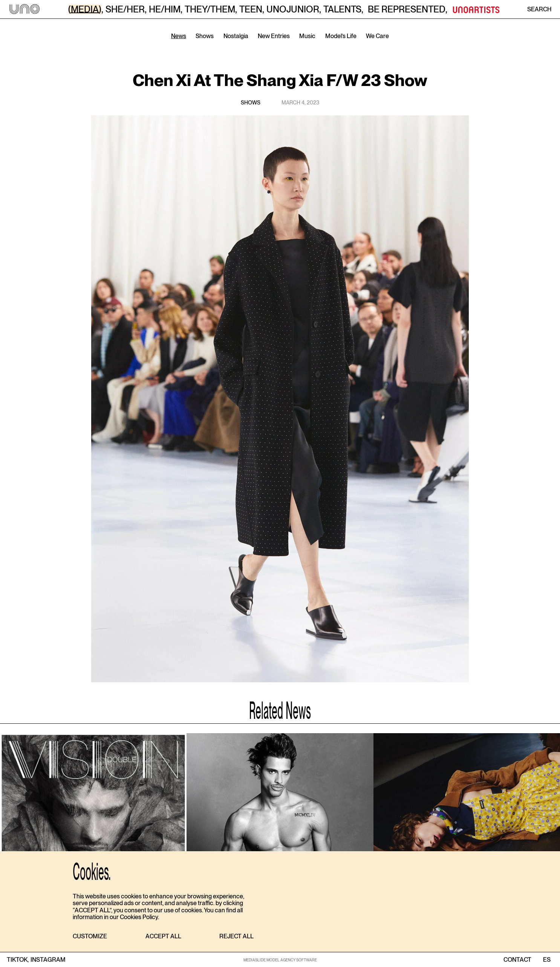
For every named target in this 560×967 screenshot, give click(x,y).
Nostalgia (236, 36)
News (179, 36)
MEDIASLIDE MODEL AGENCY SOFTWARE (280, 960)
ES (547, 960)
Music (307, 36)
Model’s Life (341, 36)
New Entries (274, 36)
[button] (90, 937)
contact (517, 960)
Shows (205, 36)
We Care (377, 36)
